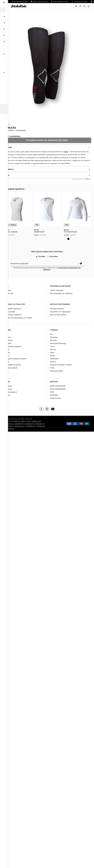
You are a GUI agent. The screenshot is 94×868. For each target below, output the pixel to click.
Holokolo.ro (39, 424)
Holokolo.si (9, 426)
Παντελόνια (9, 340)
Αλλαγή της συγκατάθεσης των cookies (18, 318)
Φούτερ (53, 356)
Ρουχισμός (8, 386)
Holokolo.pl (19, 424)
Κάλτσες (7, 353)
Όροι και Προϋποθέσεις (58, 315)
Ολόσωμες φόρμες (11, 368)
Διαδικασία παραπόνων (13, 309)
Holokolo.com (20, 426)
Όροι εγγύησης (10, 312)
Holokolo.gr (10, 429)
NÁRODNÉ (54, 395)
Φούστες (53, 362)
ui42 (29, 421)
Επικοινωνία (9, 293)
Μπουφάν (8, 343)
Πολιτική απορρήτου (57, 309)
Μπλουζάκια (54, 359)
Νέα (6, 334)
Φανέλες (8, 337)
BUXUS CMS (19, 421)
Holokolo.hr (41, 426)
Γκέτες (7, 356)
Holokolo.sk (36, 421)
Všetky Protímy (55, 398)
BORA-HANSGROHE (58, 386)
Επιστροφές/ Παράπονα (13, 315)
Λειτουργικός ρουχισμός (13, 346)
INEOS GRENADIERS (58, 389)
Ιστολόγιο (8, 290)
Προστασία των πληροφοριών (60, 312)
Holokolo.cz (9, 424)
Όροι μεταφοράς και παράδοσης (61, 293)
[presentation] (5, 216)
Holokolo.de (31, 426)
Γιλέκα (7, 362)
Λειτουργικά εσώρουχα (58, 343)
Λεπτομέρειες (8, 169)
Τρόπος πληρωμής (57, 290)
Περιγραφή (7, 147)
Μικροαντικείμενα (11, 392)
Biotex (6, 124)
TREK (52, 392)
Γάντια (7, 349)
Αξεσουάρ (8, 389)
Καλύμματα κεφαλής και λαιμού (15, 359)
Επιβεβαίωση (81, 263)
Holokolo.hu (29, 424)
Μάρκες (7, 395)
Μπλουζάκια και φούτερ (13, 365)
